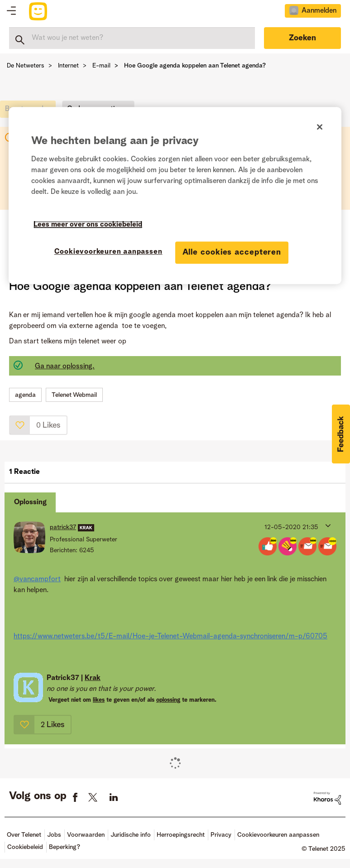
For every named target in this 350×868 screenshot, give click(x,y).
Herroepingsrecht (181, 835)
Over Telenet (24, 835)
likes (99, 700)
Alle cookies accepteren (232, 252)
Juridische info (131, 835)
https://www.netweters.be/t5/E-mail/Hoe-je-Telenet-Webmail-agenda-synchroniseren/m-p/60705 (170, 637)
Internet (68, 66)
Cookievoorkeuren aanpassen (278, 835)
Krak (93, 678)
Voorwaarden (86, 835)
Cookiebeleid (25, 847)
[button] (20, 425)
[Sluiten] (320, 127)
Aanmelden (319, 11)
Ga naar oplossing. (65, 366)
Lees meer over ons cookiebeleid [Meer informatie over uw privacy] (88, 225)
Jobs (54, 835)
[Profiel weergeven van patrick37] (63, 527)
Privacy (221, 835)
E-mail (101, 66)
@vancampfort (37, 579)
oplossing (168, 700)
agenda (25, 395)
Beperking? (65, 847)
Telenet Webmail (74, 395)
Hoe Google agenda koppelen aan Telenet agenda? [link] (195, 66)
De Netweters (26, 66)
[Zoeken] (132, 38)
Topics (11, 11)
